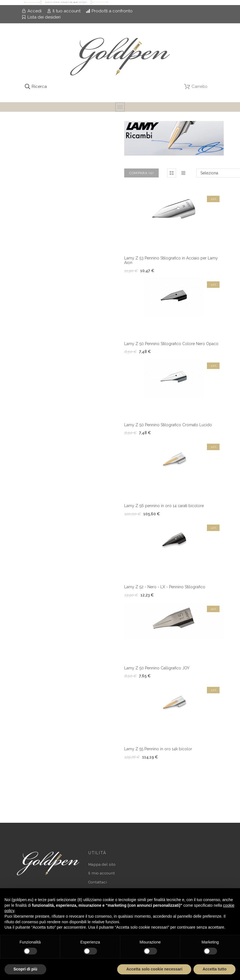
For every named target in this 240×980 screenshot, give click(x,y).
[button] (172, 173)
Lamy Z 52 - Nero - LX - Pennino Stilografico (165, 587)
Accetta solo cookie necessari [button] (154, 969)
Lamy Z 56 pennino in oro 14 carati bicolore (164, 506)
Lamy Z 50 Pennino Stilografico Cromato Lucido (168, 425)
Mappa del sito (102, 864)
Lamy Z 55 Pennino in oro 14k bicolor (158, 749)
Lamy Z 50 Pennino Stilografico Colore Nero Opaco (171, 344)
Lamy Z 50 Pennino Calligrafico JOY (157, 668)
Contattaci (98, 882)
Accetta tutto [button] (214, 969)
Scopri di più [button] (25, 969)
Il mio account (102, 873)
